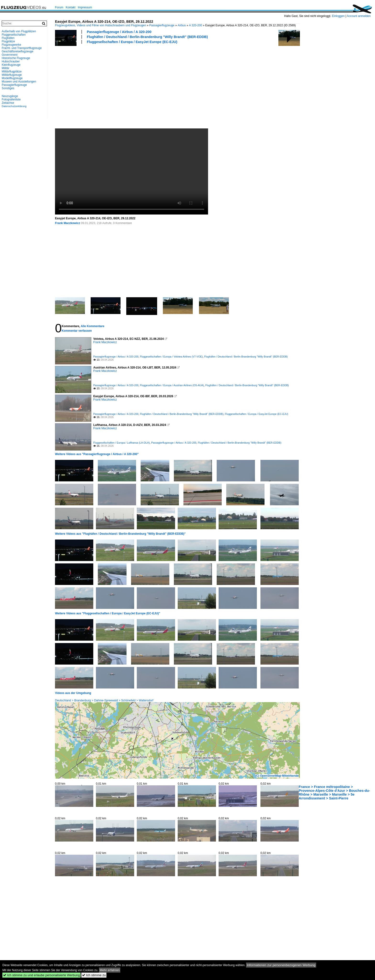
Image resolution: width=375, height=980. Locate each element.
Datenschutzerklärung (14, 106)
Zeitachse (8, 103)
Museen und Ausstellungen (19, 82)
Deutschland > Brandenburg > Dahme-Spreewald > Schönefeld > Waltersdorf (104, 700)
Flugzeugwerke (11, 45)
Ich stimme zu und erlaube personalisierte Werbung (41, 975)
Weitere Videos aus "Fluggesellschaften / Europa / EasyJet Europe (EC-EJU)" (108, 613)
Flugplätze (8, 41)
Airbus (182, 25)
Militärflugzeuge (12, 75)
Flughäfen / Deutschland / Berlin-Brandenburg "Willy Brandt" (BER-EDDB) (147, 37)
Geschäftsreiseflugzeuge (17, 51)
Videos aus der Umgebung (73, 693)
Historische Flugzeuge (16, 58)
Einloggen (338, 16)
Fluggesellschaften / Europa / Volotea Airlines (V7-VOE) (171, 357)
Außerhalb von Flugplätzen (19, 31)
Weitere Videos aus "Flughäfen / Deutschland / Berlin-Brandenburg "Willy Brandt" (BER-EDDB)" (120, 534)
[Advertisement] (199, 86)
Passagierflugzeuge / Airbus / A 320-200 (119, 32)
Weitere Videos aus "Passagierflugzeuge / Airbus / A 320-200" (97, 454)
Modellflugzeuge (12, 78)
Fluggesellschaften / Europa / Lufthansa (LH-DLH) (121, 443)
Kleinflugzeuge (11, 65)
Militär (6, 68)
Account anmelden (359, 16)
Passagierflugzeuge (162, 25)
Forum (59, 7)
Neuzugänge (10, 96)
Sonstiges (8, 88)
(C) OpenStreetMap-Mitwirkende (277, 776)
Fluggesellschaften (14, 35)
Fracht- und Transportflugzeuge (22, 48)
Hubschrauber (11, 61)
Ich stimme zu (94, 975)
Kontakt (71, 7)
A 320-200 (196, 25)
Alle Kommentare (92, 326)
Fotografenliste (11, 99)
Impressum (85, 7)
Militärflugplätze (12, 72)
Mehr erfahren (110, 970)
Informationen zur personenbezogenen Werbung (281, 965)
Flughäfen (8, 38)
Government (10, 55)
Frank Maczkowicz (68, 223)
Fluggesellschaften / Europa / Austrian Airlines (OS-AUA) (172, 385)
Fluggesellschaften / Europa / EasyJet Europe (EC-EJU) (132, 42)
